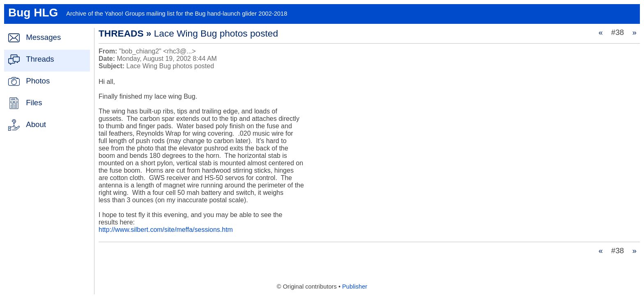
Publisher (355, 287)
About (36, 124)
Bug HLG (33, 13)
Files (34, 103)
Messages (43, 37)
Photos (38, 81)
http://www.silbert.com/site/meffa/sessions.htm (166, 230)
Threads (40, 59)
